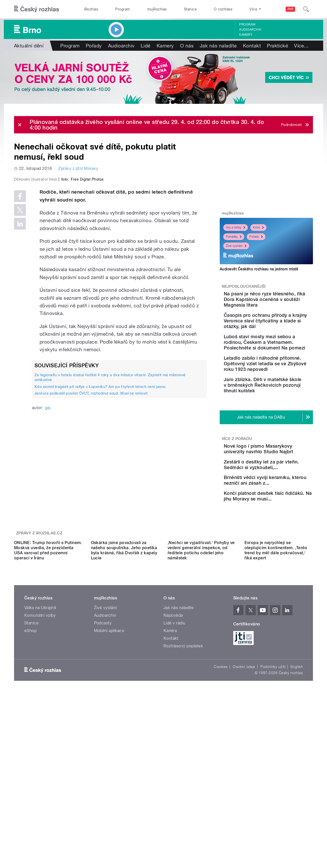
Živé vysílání (236, 246)
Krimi (258, 228)
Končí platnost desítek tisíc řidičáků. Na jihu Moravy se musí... (282, 549)
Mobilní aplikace (109, 734)
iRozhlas (91, 9)
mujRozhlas (157, 9)
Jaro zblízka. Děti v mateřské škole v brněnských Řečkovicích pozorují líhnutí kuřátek (281, 410)
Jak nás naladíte (218, 46)
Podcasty (103, 726)
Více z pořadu (237, 467)
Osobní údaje (244, 770)
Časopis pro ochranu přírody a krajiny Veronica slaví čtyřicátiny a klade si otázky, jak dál (281, 329)
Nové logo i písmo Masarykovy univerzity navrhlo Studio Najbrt (277, 479)
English (297, 770)
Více (301, 46)
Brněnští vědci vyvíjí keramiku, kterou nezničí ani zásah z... (280, 526)
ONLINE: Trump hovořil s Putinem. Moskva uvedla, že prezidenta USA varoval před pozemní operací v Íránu (48, 653)
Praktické (277, 46)
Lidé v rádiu (174, 726)
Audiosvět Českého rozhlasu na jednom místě (259, 269)
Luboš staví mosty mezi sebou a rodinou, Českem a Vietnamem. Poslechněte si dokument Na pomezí (282, 356)
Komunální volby (40, 718)
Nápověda (173, 718)
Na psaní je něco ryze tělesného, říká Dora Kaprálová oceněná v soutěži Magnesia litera (280, 302)
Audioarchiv (250, 30)
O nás (187, 46)
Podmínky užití (273, 770)
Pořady (94, 46)
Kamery (246, 35)
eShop (30, 734)
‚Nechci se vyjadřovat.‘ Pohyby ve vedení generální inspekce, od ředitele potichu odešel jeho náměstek (201, 653)
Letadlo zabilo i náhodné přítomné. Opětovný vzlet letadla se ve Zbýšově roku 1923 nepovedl (282, 383)
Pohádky (234, 237)
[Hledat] (306, 9)
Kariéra (170, 734)
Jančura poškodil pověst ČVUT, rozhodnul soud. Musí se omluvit (91, 502)
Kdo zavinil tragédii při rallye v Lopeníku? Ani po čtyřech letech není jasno (100, 495)
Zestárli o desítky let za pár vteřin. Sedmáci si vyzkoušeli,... (282, 503)
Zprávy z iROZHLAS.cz (39, 590)
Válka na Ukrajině (40, 711)
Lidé (146, 46)
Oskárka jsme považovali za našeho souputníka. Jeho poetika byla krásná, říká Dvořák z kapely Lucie (124, 653)
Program (122, 9)
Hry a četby (236, 228)
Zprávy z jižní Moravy (78, 168)
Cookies (221, 770)
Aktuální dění (29, 46)
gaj (48, 516)
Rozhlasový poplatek (183, 749)
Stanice (190, 9)
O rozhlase (223, 9)
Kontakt (252, 46)
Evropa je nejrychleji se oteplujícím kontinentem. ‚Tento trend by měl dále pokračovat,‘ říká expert (276, 653)
